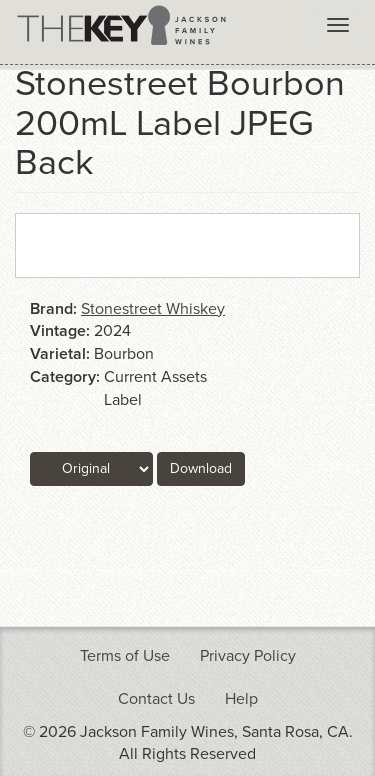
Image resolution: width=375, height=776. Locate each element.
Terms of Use (125, 656)
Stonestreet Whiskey (153, 309)
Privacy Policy (248, 656)
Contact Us (156, 699)
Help (241, 699)
